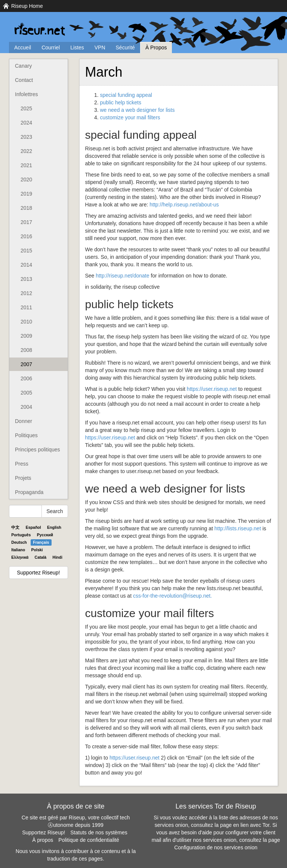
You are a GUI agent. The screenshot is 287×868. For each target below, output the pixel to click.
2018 (26, 208)
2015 (26, 251)
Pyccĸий (45, 535)
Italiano (18, 550)
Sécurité (125, 47)
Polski (37, 550)
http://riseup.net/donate (122, 276)
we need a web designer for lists (138, 110)
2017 (26, 222)
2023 (26, 137)
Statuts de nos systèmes (99, 832)
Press (22, 464)
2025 (26, 108)
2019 (26, 194)
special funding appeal (126, 95)
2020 (26, 180)
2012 (26, 293)
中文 (15, 527)
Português (21, 535)
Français (41, 542)
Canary (23, 66)
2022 (26, 151)
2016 (26, 236)
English (54, 527)
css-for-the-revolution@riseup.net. (172, 596)
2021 (26, 165)
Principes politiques (38, 450)
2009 (26, 336)
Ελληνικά (20, 557)
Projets (23, 478)
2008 (26, 350)
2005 (26, 393)
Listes (77, 47)
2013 (26, 279)
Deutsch (19, 542)
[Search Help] (25, 511)
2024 (26, 123)
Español (33, 527)
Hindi (58, 557)
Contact (24, 80)
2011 (26, 307)
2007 (26, 364)
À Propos (156, 47)
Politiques (26, 435)
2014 (26, 265)
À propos (43, 840)
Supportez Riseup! (38, 573)
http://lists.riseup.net (238, 528)
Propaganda (29, 492)
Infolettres (26, 94)
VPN (100, 47)
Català (41, 557)
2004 (26, 407)
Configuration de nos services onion (216, 847)
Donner (24, 421)
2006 (26, 378)
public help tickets (121, 102)
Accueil (23, 47)
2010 (26, 322)
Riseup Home (27, 6)
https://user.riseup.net (212, 389)
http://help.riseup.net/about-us (184, 205)
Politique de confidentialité (89, 840)
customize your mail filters (130, 117)
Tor (266, 825)
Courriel (51, 47)
